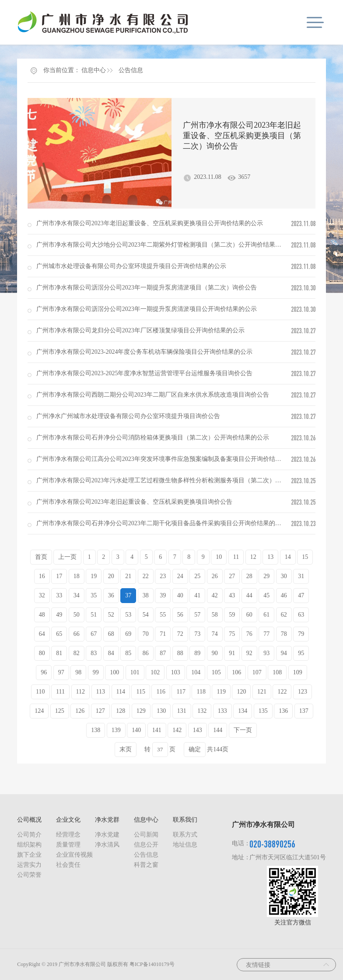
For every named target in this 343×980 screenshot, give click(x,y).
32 (42, 595)
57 (197, 615)
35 (94, 595)
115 (140, 692)
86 (146, 653)
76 (249, 634)
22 (146, 576)
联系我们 (185, 820)
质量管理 (68, 845)
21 (128, 576)
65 (59, 634)
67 (94, 634)
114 (121, 692)
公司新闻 (146, 835)
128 (121, 711)
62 (284, 615)
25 (197, 576)
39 (163, 595)
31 (301, 576)
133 (222, 711)
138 (96, 730)
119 (221, 692)
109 (298, 672)
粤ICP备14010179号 (152, 964)
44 (249, 595)
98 (78, 672)
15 (305, 557)
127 (100, 711)
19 (94, 576)
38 (146, 595)
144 (218, 730)
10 (219, 557)
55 (163, 615)
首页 (41, 557)
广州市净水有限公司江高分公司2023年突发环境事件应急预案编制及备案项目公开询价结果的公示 (168, 459)
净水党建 (107, 835)
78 (284, 634)
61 (266, 615)
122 (282, 692)
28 (249, 576)
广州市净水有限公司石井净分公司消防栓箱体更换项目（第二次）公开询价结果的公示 (153, 438)
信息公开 (146, 845)
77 (266, 634)
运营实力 (29, 865)
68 (111, 634)
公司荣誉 (29, 875)
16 (42, 576)
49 (59, 615)
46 (284, 595)
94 (284, 653)
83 (94, 653)
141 (157, 730)
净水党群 (107, 820)
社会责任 (68, 865)
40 (180, 595)
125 (60, 711)
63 (301, 615)
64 (42, 634)
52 (111, 615)
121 (262, 692)
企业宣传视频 (74, 855)
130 (161, 711)
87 (163, 653)
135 (263, 711)
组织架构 (29, 845)
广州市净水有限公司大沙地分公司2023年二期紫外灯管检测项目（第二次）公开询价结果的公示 (165, 245)
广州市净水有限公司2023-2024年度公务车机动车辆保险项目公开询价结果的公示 (145, 352)
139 (116, 730)
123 (303, 692)
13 (270, 557)
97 (61, 672)
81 (59, 653)
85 (128, 653)
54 (146, 615)
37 (128, 595)
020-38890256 (272, 844)
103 (176, 672)
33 (59, 595)
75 (232, 634)
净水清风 (107, 845)
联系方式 (185, 835)
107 (257, 672)
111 (60, 692)
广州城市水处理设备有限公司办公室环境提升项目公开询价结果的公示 (131, 266)
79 (301, 634)
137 (304, 711)
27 (232, 576)
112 (80, 692)
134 (243, 711)
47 (301, 595)
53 (128, 615)
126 (80, 711)
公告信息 (131, 70)
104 (196, 672)
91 (232, 653)
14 (288, 557)
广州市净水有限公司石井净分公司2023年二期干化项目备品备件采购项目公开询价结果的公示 (162, 523)
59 (232, 615)
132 (202, 711)
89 (197, 653)
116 (161, 692)
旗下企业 (29, 855)
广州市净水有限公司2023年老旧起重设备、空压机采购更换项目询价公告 (134, 502)
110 (40, 692)
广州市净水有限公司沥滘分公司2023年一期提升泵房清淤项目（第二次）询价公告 (147, 288)
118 (201, 692)
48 (42, 615)
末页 (126, 749)
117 (181, 692)
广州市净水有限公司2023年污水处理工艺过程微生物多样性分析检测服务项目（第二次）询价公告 (168, 480)
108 (277, 672)
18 (77, 576)
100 (114, 672)
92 (249, 653)
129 (141, 711)
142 (177, 730)
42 (215, 595)
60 (249, 615)
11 (236, 557)
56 (180, 615)
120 (241, 692)
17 (59, 576)
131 (182, 711)
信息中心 (94, 70)
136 (283, 711)
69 (128, 634)
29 (266, 576)
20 (111, 576)
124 (39, 711)
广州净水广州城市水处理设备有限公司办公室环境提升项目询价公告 (128, 416)
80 (42, 653)
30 (284, 576)
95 (301, 653)
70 (146, 634)
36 (111, 595)
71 (163, 634)
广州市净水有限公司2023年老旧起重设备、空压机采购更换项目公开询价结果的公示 (150, 223)
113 (101, 692)
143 (198, 730)
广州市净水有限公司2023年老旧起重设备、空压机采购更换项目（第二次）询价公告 (242, 136)
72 (180, 634)
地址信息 (185, 845)
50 (77, 615)
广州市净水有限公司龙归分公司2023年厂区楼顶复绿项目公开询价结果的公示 (140, 330)
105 (216, 672)
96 (44, 672)
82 (77, 653)
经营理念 (68, 835)
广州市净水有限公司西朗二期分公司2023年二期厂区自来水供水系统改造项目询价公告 (153, 395)
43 (232, 595)
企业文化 (68, 820)
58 (215, 615)
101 (135, 672)
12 (253, 557)
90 (215, 653)
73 (197, 634)
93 (266, 653)
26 (215, 576)
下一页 (243, 730)
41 (197, 595)
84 (111, 653)
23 (163, 576)
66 (77, 634)
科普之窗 (146, 865)
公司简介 (29, 835)
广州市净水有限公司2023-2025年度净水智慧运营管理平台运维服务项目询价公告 (145, 373)
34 (77, 595)
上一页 (67, 557)
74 (215, 634)
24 (180, 576)
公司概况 (29, 820)
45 (266, 595)
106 (236, 672)
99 (96, 672)
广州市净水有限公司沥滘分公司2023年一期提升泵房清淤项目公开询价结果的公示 (147, 309)
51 (94, 615)
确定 (195, 749)
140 (136, 730)
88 (180, 653)
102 (155, 672)
